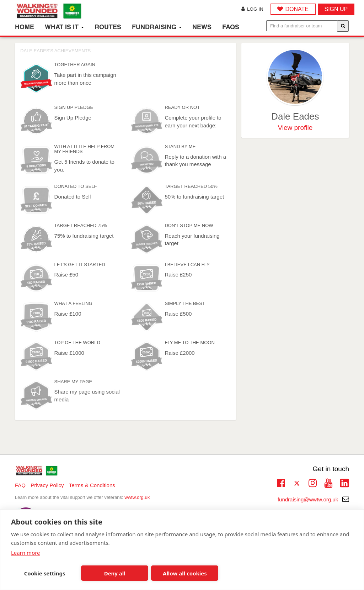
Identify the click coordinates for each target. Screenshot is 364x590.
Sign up (336, 9)
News (202, 27)
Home (25, 27)
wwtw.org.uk (137, 497)
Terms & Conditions (92, 485)
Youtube (328, 482)
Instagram (313, 482)
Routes (108, 27)
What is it (64, 27)
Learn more (26, 553)
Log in (252, 9)
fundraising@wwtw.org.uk (313, 499)
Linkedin (344, 484)
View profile (295, 128)
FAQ (20, 485)
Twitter (297, 484)
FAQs (231, 27)
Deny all (115, 573)
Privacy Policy (47, 485)
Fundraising (157, 27)
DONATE (297, 9)
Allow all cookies (185, 573)
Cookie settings (45, 573)
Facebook (281, 482)
